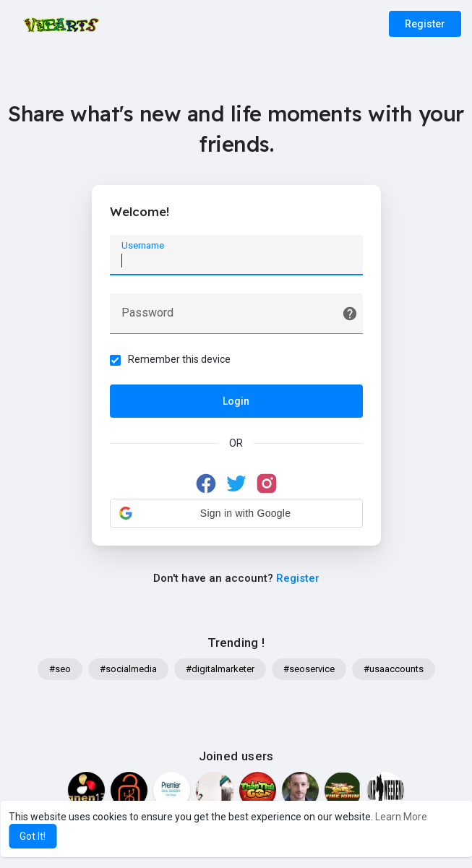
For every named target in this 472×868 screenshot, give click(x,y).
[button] (236, 513)
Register (425, 24)
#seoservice (309, 669)
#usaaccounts (394, 669)
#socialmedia (128, 669)
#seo (60, 669)
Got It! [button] (33, 836)
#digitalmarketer (220, 669)
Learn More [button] (401, 817)
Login (236, 401)
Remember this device (179, 359)
